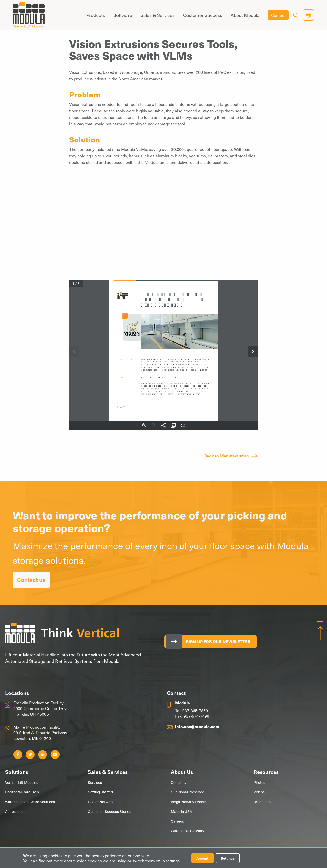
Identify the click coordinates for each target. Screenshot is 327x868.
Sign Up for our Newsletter (221, 642)
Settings (230, 858)
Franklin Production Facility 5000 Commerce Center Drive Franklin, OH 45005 (41, 708)
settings (173, 861)
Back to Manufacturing (226, 456)
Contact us (31, 579)
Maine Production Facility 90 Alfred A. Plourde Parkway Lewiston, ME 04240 (40, 733)
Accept (204, 858)
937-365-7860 (195, 710)
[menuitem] (96, 15)
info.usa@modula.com (197, 726)
